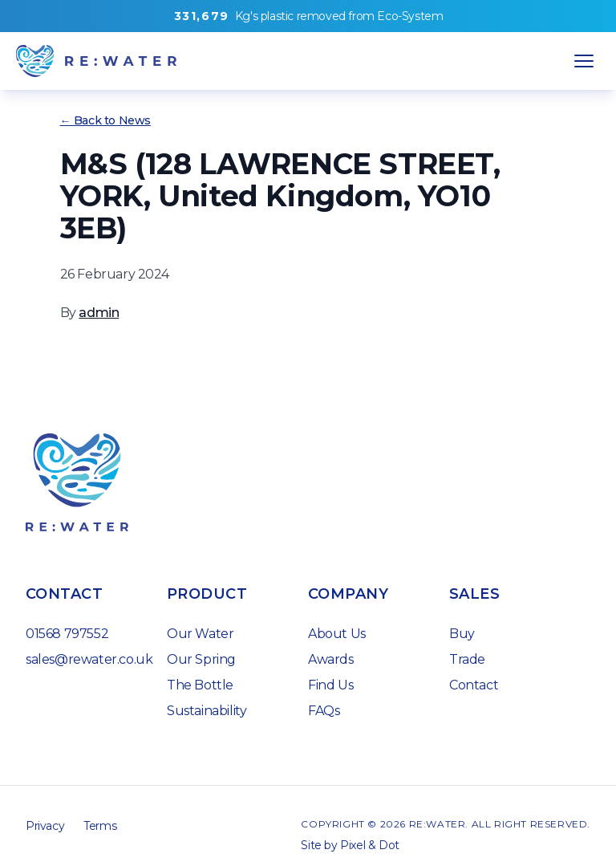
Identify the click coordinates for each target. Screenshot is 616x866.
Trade (467, 659)
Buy (462, 634)
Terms (100, 826)
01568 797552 (67, 634)
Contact (474, 685)
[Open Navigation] (584, 61)
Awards (331, 659)
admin (99, 313)
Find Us (330, 685)
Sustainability (207, 711)
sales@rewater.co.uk (89, 659)
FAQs (324, 711)
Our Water (200, 634)
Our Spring (201, 659)
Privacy (45, 826)
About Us (337, 634)
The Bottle (200, 685)
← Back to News (105, 120)
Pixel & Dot (370, 845)
